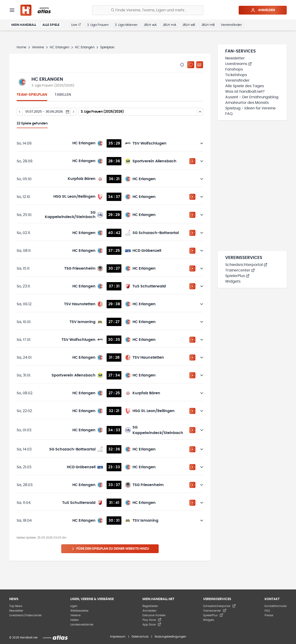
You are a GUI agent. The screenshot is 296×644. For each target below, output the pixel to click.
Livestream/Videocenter (25, 615)
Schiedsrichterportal (246, 265)
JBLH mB (208, 25)
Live (76, 25)
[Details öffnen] (202, 143)
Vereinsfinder (231, 25)
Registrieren (150, 606)
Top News (16, 606)
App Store (152, 625)
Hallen (75, 620)
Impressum (118, 637)
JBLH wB (189, 25)
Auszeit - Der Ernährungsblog (252, 97)
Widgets (233, 281)
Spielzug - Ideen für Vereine (250, 108)
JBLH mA (169, 25)
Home (22, 47)
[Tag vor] (73, 112)
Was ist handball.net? (245, 92)
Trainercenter (240, 270)
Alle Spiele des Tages (245, 86)
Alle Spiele (51, 25)
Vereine (38, 47)
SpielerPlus (237, 276)
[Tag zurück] (20, 112)
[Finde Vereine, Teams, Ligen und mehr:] (148, 10)
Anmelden (263, 10)
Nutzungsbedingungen (170, 637)
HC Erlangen (60, 47)
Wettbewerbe (79, 611)
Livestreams (239, 64)
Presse (269, 615)
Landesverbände (82, 625)
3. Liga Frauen (98, 25)
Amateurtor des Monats (247, 103)
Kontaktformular (276, 606)
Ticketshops (236, 75)
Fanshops (234, 69)
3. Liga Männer (126, 25)
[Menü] (12, 10)
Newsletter (235, 58)
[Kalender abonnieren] (200, 65)
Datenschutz (140, 637)
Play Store (152, 620)
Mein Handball (24, 25)
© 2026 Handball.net (23, 638)
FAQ (229, 114)
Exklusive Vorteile (154, 615)
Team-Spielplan (32, 95)
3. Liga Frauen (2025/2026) (53, 86)
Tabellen (63, 95)
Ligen (74, 606)
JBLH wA (150, 25)
